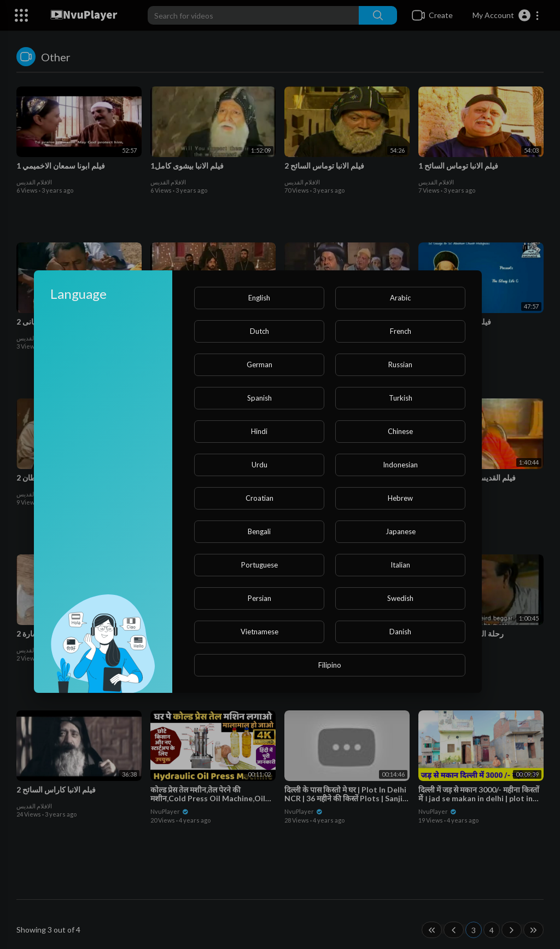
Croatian (259, 498)
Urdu (259, 465)
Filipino (330, 665)
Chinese (400, 431)
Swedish (400, 598)
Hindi (259, 431)
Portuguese (259, 565)
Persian (259, 598)
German (259, 364)
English (259, 298)
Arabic (400, 298)
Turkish (401, 398)
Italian (400, 565)
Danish (400, 632)
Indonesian (400, 465)
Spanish (259, 398)
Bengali (259, 531)
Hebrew (400, 498)
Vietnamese (259, 632)
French (401, 331)
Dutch (259, 331)
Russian (400, 364)
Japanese (401, 531)
